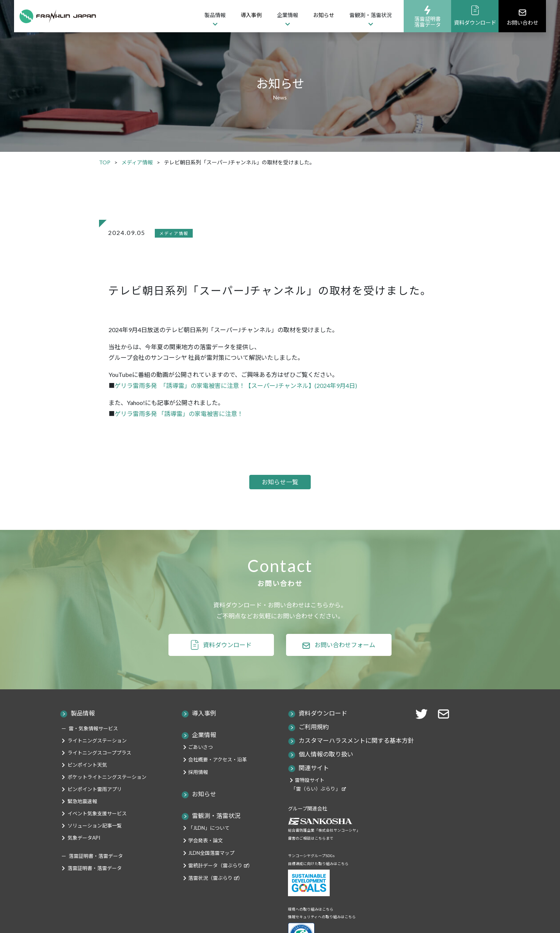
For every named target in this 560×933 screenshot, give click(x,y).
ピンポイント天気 (87, 777)
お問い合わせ (522, 17)
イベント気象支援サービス (97, 826)
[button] (446, 725)
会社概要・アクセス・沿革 (218, 772)
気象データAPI (84, 850)
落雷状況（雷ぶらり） (216, 890)
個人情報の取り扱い (326, 766)
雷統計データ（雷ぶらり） (221, 878)
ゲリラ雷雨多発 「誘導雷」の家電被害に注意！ (179, 414)
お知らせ (324, 15)
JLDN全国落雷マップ (211, 865)
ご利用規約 (314, 739)
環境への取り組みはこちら (311, 921)
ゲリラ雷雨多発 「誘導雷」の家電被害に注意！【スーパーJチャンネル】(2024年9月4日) (236, 385)
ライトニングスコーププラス (99, 765)
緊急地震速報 (82, 813)
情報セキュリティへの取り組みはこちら (322, 929)
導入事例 (251, 15)
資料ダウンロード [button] (227, 656)
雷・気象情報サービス (93, 741)
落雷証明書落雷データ (428, 16)
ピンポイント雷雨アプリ (95, 801)
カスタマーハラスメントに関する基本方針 (356, 753)
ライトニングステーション (97, 753)
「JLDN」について (209, 840)
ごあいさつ (201, 759)
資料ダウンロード (475, 16)
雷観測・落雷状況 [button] (371, 15)
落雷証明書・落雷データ (95, 880)
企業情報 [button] (288, 15)
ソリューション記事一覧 (95, 838)
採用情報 (198, 784)
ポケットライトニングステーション (107, 789)
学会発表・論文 (205, 853)
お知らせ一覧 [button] (280, 488)
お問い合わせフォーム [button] (345, 656)
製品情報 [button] (215, 15)
